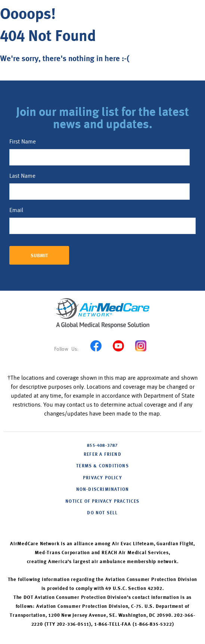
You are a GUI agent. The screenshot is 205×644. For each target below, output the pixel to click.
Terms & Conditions (102, 466)
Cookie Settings (102, 525)
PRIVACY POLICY (102, 478)
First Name (23, 142)
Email (16, 210)
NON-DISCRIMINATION (103, 490)
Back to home (29, 77)
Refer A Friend (102, 455)
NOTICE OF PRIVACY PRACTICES (102, 502)
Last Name (22, 176)
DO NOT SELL (102, 513)
